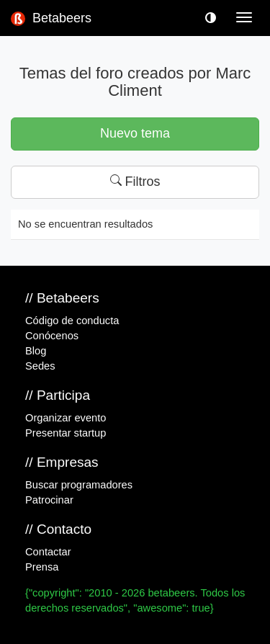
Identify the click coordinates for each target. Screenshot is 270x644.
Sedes (40, 366)
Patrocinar (49, 500)
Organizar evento (66, 418)
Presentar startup (66, 433)
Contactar (48, 552)
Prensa (42, 567)
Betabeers (51, 18)
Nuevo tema (135, 133)
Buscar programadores (79, 485)
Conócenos (52, 336)
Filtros (135, 182)
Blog (36, 351)
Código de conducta (72, 321)
